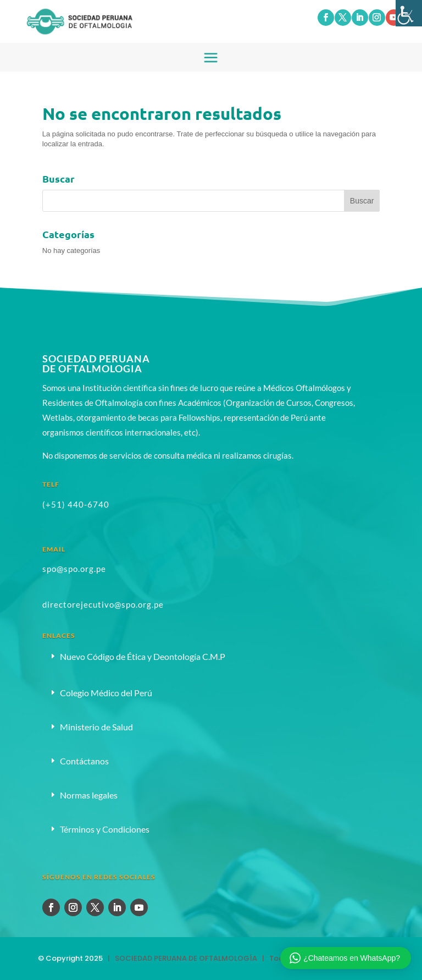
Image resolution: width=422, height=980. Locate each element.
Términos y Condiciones (105, 829)
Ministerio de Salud (96, 727)
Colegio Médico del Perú (106, 693)
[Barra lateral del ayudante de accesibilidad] (409, 13)
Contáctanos (84, 761)
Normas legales (89, 795)
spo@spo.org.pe (74, 569)
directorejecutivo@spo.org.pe (103, 604)
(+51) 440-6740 (76, 504)
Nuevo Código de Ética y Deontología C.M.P (143, 656)
